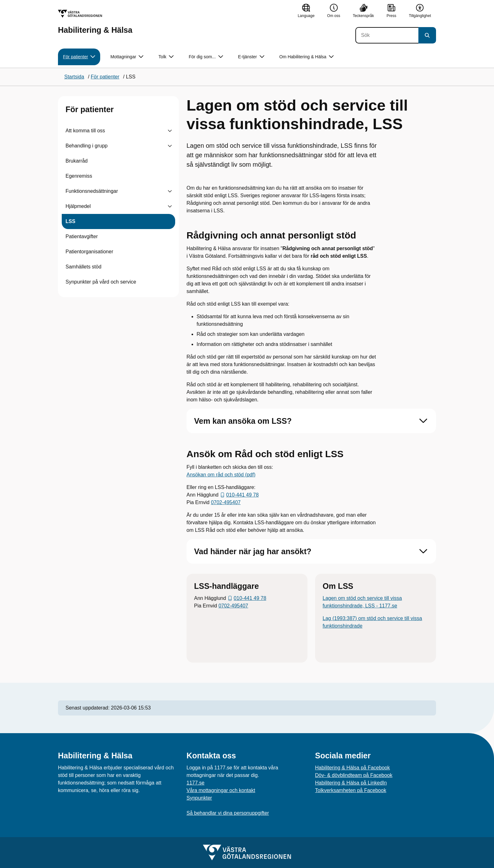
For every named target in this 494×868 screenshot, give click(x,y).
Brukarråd (77, 161)
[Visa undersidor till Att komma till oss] (170, 131)
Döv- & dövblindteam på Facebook (354, 775)
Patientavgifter (82, 236)
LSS (70, 221)
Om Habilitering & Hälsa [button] (307, 57)
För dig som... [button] (206, 57)
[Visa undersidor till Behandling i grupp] (170, 146)
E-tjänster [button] (251, 57)
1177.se (195, 783)
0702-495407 (226, 502)
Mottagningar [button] (127, 57)
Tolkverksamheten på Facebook (351, 790)
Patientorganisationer (89, 252)
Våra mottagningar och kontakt (221, 790)
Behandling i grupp (86, 146)
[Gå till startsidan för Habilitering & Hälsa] (95, 22)
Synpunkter (199, 798)
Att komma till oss (85, 131)
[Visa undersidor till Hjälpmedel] (170, 206)
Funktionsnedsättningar (92, 191)
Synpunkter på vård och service (101, 282)
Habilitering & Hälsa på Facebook (352, 768)
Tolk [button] (166, 57)
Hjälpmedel (78, 206)
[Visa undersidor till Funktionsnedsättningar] (170, 191)
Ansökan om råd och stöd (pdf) (221, 475)
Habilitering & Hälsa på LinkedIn (351, 783)
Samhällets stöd (83, 267)
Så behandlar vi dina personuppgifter (228, 813)
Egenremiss (79, 176)
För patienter (90, 109)
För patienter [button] (79, 57)
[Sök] (387, 35)
